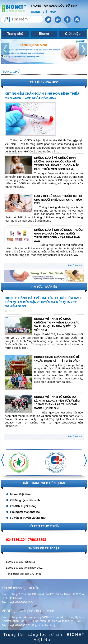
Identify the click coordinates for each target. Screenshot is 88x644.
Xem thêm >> (75, 265)
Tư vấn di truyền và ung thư (28, 518)
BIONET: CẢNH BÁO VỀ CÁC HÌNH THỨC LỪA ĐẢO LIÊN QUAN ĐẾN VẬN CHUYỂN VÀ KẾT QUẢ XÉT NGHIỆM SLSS (43, 302)
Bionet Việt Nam (20, 494)
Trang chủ (15, 34)
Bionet (44, 34)
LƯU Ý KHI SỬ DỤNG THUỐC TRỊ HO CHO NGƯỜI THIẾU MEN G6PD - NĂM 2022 (58, 200)
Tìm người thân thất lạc (25, 512)
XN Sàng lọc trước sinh (25, 500)
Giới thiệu (73, 34)
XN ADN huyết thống (23, 506)
